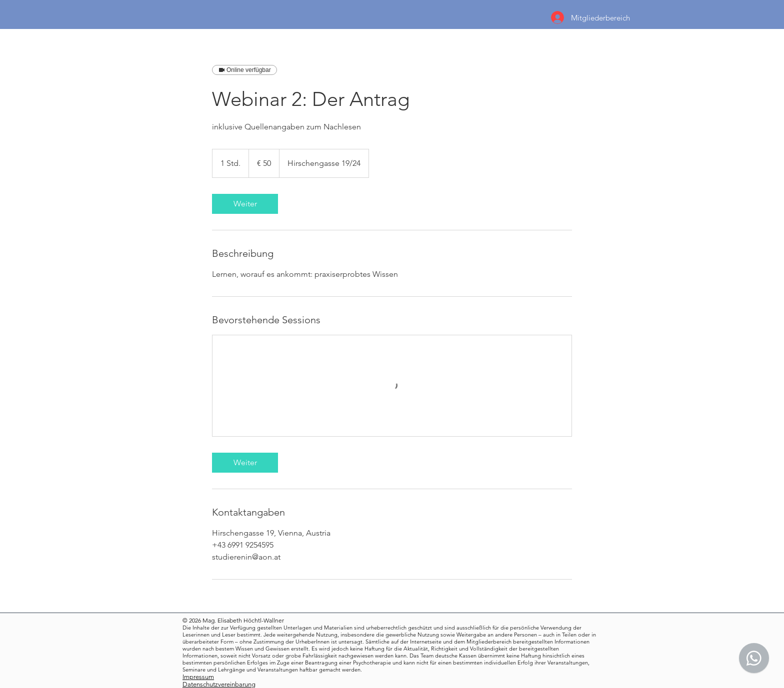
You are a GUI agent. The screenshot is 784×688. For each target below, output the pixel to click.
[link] (245, 204)
